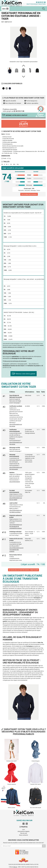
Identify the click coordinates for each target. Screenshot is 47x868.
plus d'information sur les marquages (16, 468)
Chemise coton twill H (35, 784)
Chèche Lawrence (12, 784)
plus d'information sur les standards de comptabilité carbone (16, 526)
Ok (44, 846)
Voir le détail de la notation (29, 194)
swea (6, 585)
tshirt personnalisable (12, 590)
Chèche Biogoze (35, 761)
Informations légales (24, 831)
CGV (24, 830)
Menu (5, 9)
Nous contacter (24, 835)
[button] (23, 66)
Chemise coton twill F (11, 761)
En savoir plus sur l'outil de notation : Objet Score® (23, 570)
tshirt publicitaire (12, 585)
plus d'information (15, 482)
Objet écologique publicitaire (36, 4)
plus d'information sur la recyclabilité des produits (16, 550)
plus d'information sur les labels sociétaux (16, 511)
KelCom (15, 867)
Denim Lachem (11, 808)
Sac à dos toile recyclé (35, 808)
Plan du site (24, 833)
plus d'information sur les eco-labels (16, 499)
